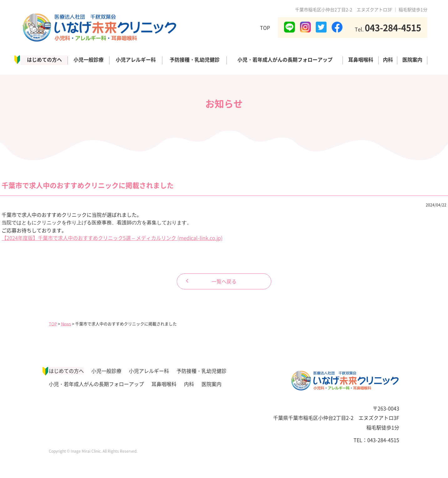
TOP (265, 28)
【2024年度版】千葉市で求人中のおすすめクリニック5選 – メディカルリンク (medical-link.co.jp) (112, 238)
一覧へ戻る (224, 281)
